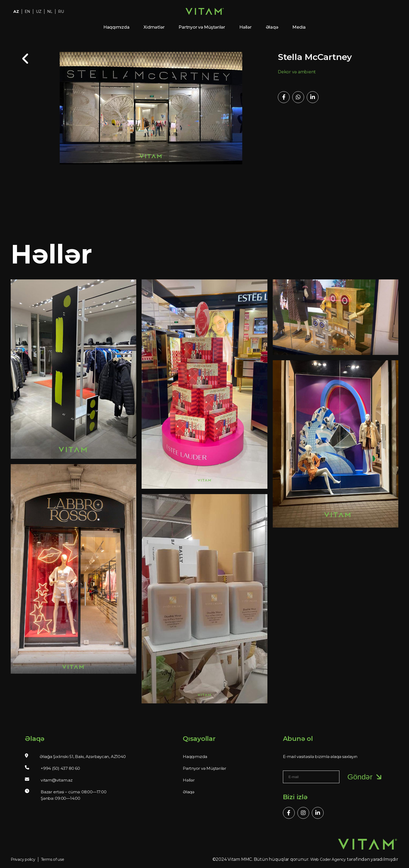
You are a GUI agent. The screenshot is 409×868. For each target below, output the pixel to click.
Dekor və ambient (297, 72)
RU (61, 12)
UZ (39, 12)
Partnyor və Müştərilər (202, 27)
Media (299, 27)
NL (50, 12)
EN (28, 12)
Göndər (366, 777)
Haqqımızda (116, 27)
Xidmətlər (154, 27)
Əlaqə (272, 27)
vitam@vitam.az (57, 780)
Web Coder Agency (328, 859)
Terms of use (53, 859)
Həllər (245, 27)
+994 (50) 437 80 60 (60, 768)
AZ (16, 12)
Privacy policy (23, 859)
